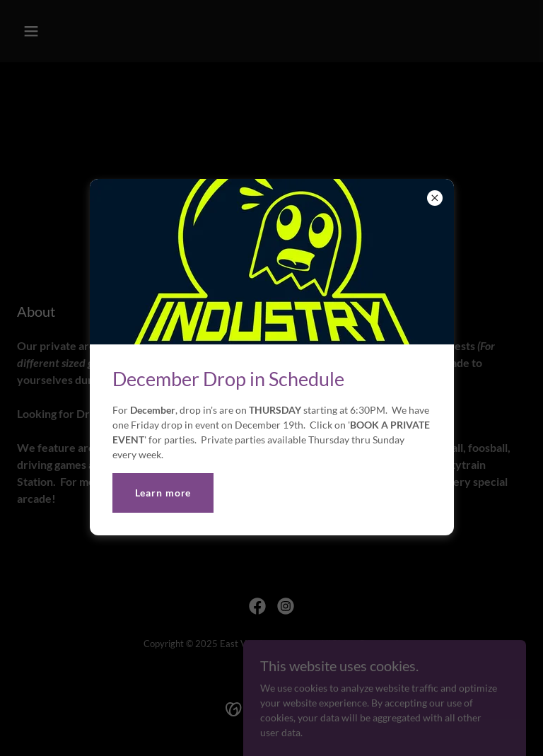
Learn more (163, 493)
